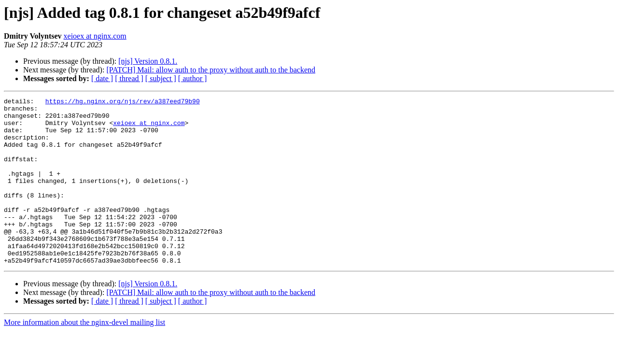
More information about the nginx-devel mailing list (84, 356)
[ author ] (193, 78)
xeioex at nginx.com (95, 36)
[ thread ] (129, 78)
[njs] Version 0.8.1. (148, 61)
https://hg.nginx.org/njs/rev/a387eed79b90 (123, 102)
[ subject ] (161, 78)
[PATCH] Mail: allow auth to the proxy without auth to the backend (211, 70)
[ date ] (102, 78)
